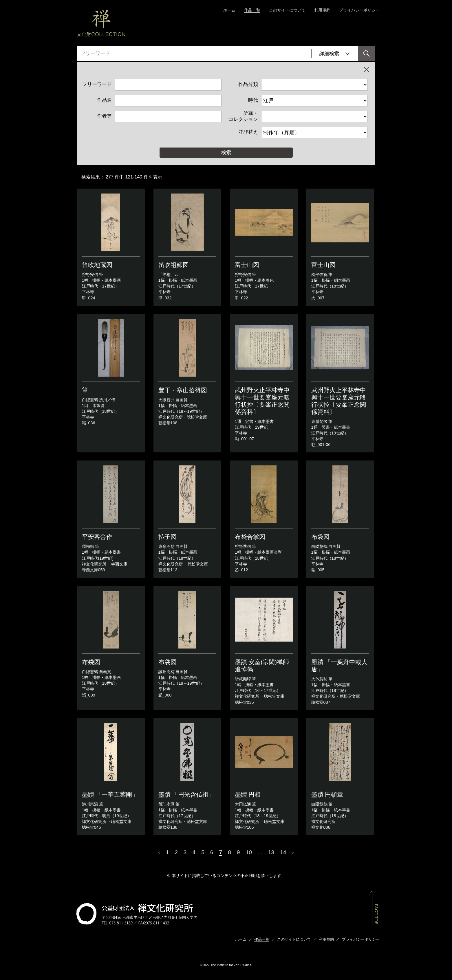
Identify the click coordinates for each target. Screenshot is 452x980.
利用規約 (322, 10)
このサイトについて (287, 10)
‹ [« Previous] (159, 852)
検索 (226, 153)
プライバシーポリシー (359, 10)
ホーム (229, 10)
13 (271, 852)
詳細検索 (335, 54)
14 (283, 852)
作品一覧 (252, 10)
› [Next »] (293, 852)
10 (249, 852)
